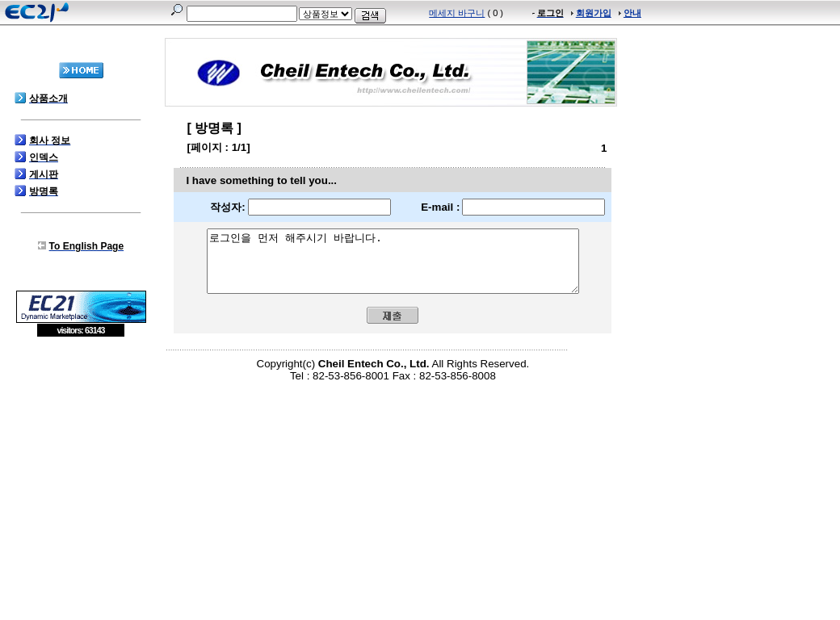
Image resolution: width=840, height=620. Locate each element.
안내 (632, 13)
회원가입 (594, 13)
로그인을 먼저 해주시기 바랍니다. (393, 267)
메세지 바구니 (457, 13)
